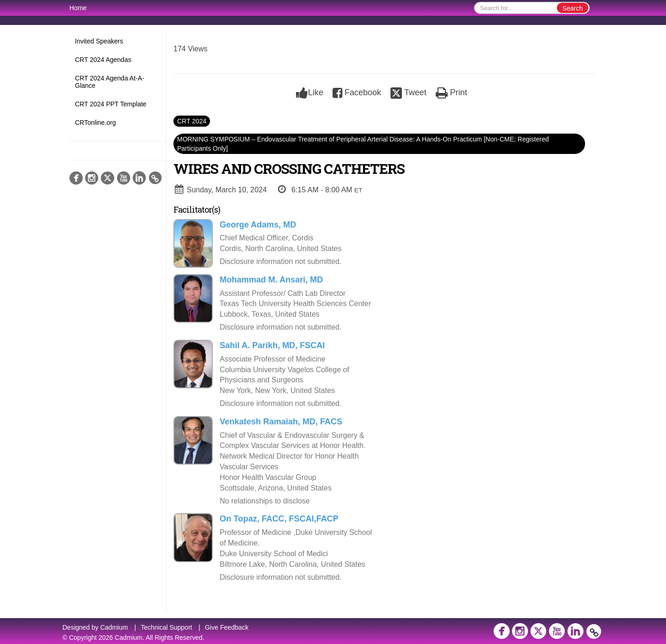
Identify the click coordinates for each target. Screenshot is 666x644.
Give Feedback (227, 627)
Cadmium (114, 627)
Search (573, 8)
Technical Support (166, 627)
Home (78, 8)
